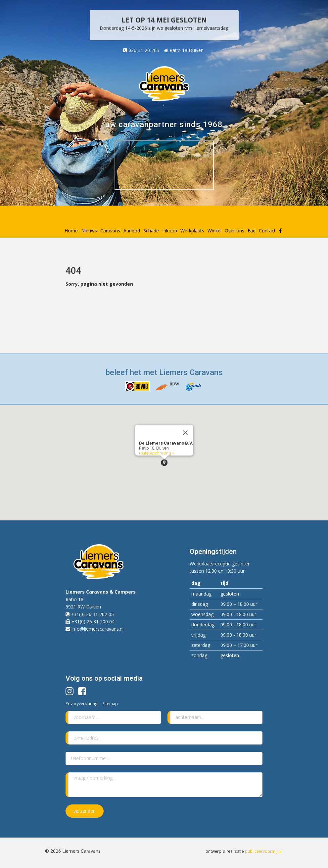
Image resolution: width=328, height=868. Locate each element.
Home (71, 231)
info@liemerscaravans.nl (97, 629)
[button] (164, 463)
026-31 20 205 (141, 50)
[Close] (185, 433)
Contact (267, 231)
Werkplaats (192, 231)
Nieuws (89, 231)
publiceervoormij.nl (263, 851)
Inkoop (170, 231)
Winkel (214, 231)
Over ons (234, 231)
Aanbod (132, 231)
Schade (151, 231)
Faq (252, 231)
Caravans (110, 231)
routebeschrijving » (157, 453)
